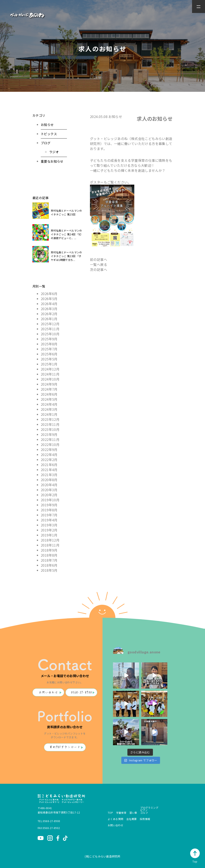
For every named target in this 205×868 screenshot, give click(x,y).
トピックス (49, 134)
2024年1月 (49, 414)
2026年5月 (49, 299)
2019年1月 (49, 535)
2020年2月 (49, 495)
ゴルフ (144, 813)
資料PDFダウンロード (65, 747)
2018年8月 (49, 555)
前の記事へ (99, 259)
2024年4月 (49, 404)
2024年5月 (49, 399)
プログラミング (149, 808)
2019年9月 (49, 505)
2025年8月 (49, 344)
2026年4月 (49, 304)
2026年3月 (49, 309)
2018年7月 (49, 560)
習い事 (133, 813)
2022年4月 (49, 455)
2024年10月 (50, 379)
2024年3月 (49, 409)
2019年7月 (49, 515)
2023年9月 (49, 434)
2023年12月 (50, 419)
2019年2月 (49, 530)
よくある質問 (115, 819)
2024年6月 (49, 394)
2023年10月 (50, 429)
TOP (110, 813)
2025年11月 (50, 329)
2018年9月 (49, 550)
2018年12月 (50, 540)
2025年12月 (50, 324)
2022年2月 (49, 460)
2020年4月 (49, 485)
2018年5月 (49, 570)
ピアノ (144, 810)
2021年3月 (49, 475)
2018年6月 (49, 565)
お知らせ (47, 125)
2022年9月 (49, 450)
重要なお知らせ (52, 161)
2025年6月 (49, 354)
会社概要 (132, 819)
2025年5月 (49, 359)
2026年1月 (49, 319)
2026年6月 (49, 294)
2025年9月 (49, 339)
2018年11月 (50, 545)
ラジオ (54, 152)
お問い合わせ (48, 692)
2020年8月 (49, 480)
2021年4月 (49, 470)
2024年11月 (50, 374)
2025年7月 (49, 349)
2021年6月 (49, 465)
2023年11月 (50, 424)
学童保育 (121, 813)
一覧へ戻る (99, 264)
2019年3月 (49, 525)
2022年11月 (50, 439)
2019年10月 (50, 500)
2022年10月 (50, 444)
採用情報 (145, 819)
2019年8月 (49, 510)
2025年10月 (50, 334)
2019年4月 (49, 520)
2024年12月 (50, 369)
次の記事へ (99, 269)
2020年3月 (49, 490)
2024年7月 (49, 389)
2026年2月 (49, 314)
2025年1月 (49, 364)
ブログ (46, 143)
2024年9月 (49, 384)
